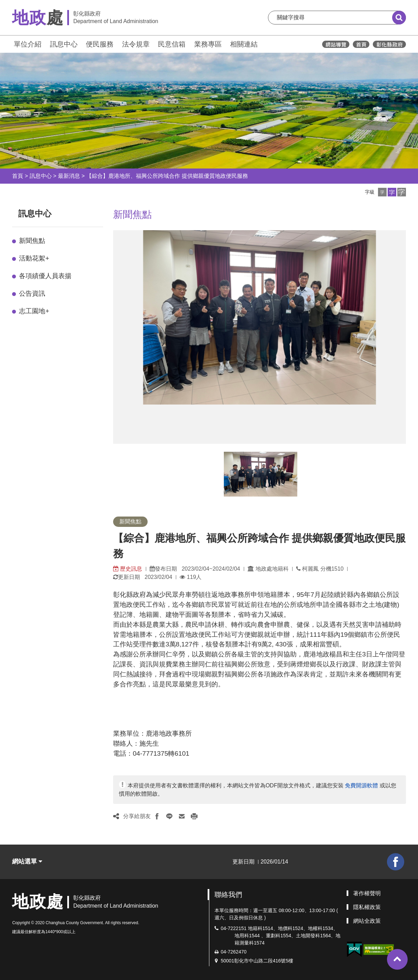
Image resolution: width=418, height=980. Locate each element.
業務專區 (208, 44)
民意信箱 (172, 44)
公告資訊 (32, 293)
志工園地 (34, 311)
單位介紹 (28, 44)
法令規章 (136, 44)
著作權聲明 (367, 893)
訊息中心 (64, 44)
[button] (382, 192)
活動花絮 (34, 258)
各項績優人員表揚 (45, 276)
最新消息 (69, 176)
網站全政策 (367, 921)
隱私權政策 (367, 907)
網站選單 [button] (27, 861)
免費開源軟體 (361, 785)
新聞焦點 (32, 241)
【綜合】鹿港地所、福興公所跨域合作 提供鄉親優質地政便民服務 (167, 176)
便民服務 (100, 44)
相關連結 (244, 44)
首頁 (18, 176)
